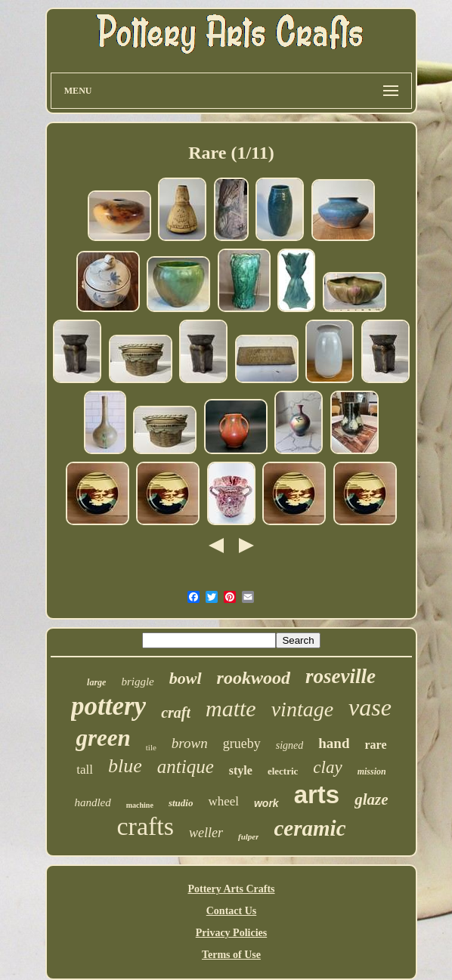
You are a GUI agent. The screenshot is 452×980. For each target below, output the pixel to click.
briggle (137, 682)
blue (125, 766)
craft (176, 713)
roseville (341, 676)
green (103, 738)
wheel (223, 801)
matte (231, 708)
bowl (186, 678)
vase (370, 707)
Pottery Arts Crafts (231, 889)
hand (334, 743)
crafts (145, 826)
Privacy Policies (231, 933)
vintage (302, 709)
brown (190, 743)
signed (290, 745)
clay (327, 767)
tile (151, 747)
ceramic (310, 828)
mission (372, 771)
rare (375, 745)
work (266, 803)
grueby (242, 744)
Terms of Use (231, 955)
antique (186, 767)
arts (317, 795)
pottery (108, 706)
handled (92, 802)
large (96, 682)
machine (140, 805)
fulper (249, 836)
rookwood (254, 678)
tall (85, 770)
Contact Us (232, 911)
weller (206, 833)
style (241, 770)
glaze (371, 799)
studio (181, 803)
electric (283, 771)
